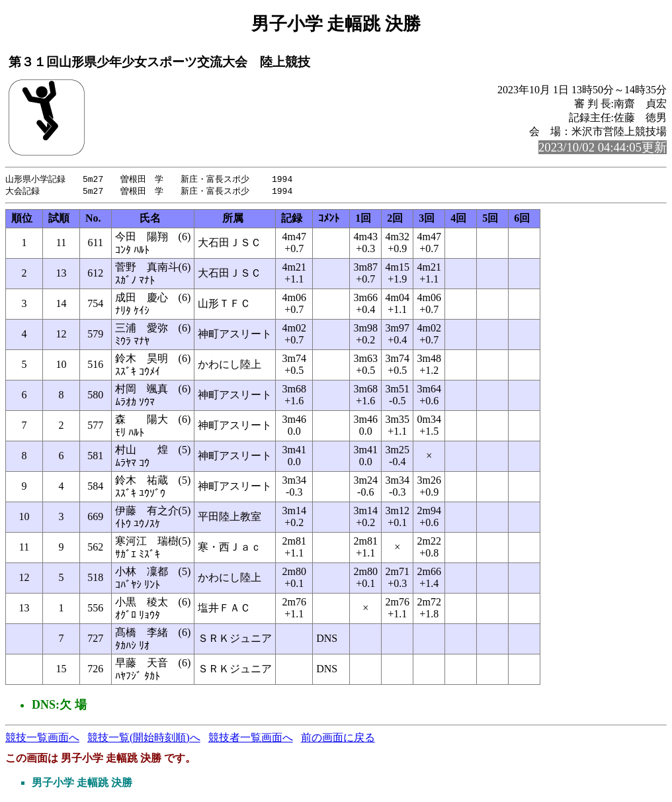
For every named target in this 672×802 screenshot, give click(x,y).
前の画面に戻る (338, 739)
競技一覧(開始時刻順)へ (144, 739)
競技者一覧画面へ (251, 739)
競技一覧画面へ (42, 739)
